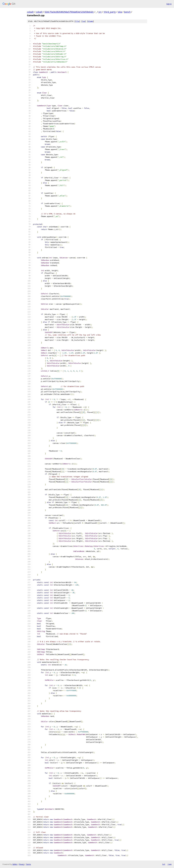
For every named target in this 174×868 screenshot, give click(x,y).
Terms (28, 864)
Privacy (21, 864)
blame (90, 21)
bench (127, 12)
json (170, 864)
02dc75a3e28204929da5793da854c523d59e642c (69, 12)
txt (164, 864)
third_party (110, 12)
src (100, 12)
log (84, 21)
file (77, 21)
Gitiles (15, 864)
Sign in (169, 4)
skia (120, 12)
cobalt (30, 12)
